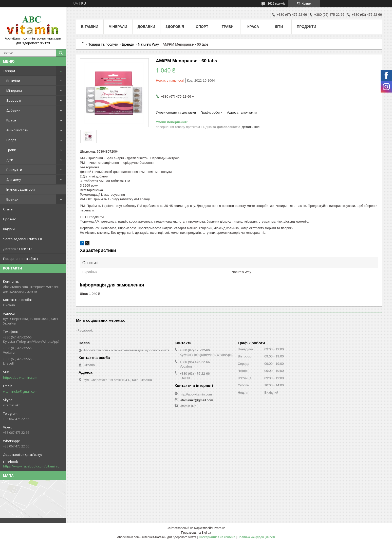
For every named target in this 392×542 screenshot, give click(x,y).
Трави (11, 150)
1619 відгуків (277, 4)
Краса (11, 120)
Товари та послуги (103, 44)
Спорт (11, 140)
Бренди (12, 199)
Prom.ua (220, 528)
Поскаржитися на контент (217, 537)
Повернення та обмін (20, 259)
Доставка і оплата (18, 249)
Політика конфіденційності (256, 537)
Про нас (9, 219)
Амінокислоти (17, 130)
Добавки (13, 110)
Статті (8, 209)
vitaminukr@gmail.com (20, 391)
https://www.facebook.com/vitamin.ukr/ (33, 466)
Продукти (14, 170)
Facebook (85, 330)
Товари (9, 71)
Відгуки (9, 229)
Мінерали (14, 91)
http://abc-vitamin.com (20, 377)
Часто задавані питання (23, 239)
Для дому (14, 179)
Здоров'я (14, 100)
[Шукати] (61, 53)
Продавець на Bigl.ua (196, 533)
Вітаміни (13, 81)
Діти (10, 160)
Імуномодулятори (21, 189)
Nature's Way (148, 44)
